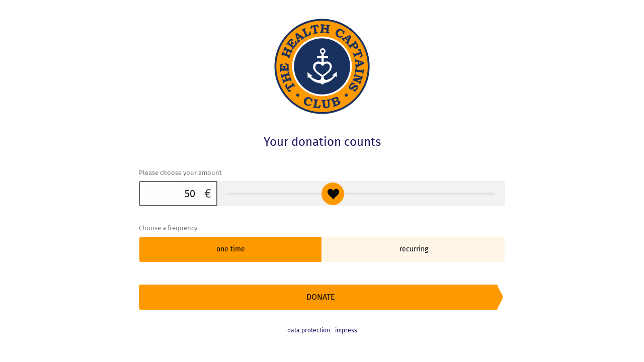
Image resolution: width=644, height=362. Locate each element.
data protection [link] (309, 330)
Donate (321, 297)
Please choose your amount (180, 173)
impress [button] (346, 330)
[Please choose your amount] (169, 194)
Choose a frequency (168, 228)
